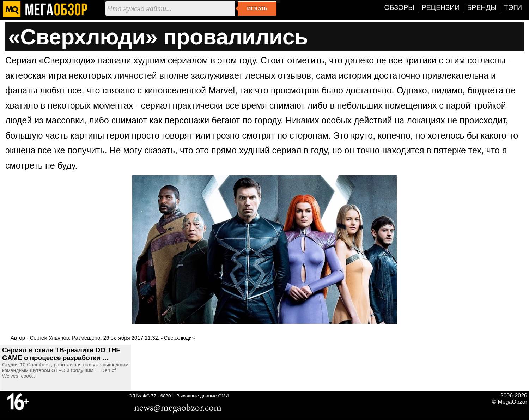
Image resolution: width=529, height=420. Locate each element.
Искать (257, 8)
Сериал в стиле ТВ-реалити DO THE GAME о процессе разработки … (61, 354)
